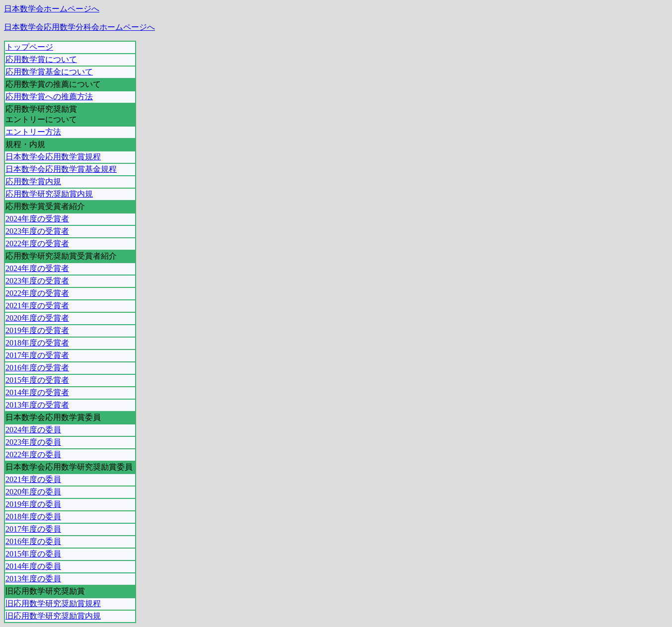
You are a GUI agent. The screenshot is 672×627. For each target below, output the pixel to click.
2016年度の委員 (33, 541)
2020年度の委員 (33, 492)
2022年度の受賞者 (37, 244)
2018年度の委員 (33, 517)
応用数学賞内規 (33, 181)
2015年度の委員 (33, 554)
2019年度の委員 (33, 504)
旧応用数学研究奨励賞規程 (53, 603)
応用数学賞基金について (49, 72)
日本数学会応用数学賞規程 (53, 157)
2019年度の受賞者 (37, 330)
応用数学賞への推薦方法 (49, 97)
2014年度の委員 (33, 566)
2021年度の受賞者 (37, 306)
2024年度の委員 (33, 430)
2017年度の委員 (33, 529)
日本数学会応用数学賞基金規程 (61, 169)
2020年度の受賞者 (37, 318)
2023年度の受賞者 (37, 231)
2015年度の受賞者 (37, 380)
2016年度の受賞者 (37, 368)
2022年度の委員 (33, 454)
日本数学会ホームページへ (52, 9)
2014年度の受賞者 (37, 392)
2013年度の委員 (33, 579)
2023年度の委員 (33, 442)
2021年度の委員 (33, 479)
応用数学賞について (41, 59)
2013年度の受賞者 (37, 405)
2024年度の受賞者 (37, 219)
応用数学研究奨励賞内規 (49, 194)
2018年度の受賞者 (37, 343)
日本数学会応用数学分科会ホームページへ (79, 27)
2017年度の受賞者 (37, 355)
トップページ (29, 47)
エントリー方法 (33, 132)
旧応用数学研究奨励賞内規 (53, 616)
